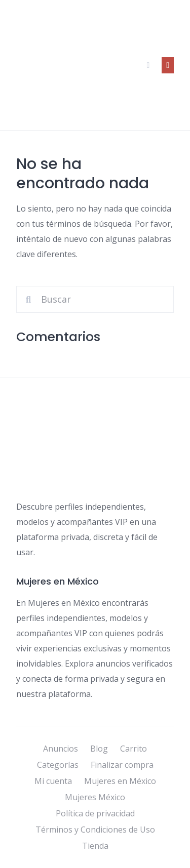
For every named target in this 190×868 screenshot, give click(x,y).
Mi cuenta (53, 781)
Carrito (134, 749)
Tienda (95, 846)
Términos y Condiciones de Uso (95, 830)
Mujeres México (95, 797)
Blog (99, 749)
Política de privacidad (95, 813)
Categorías (58, 765)
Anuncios (61, 749)
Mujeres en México (120, 781)
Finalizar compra (122, 765)
